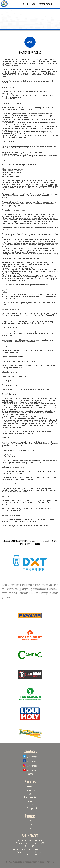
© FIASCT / (10, 862)
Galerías (30, 805)
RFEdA (30, 824)
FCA (30, 828)
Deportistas (30, 786)
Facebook (4, 289)
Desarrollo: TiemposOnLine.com (26, 862)
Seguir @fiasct (30, 757)
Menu (30, 42)
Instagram (5, 293)
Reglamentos (30, 790)
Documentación (30, 797)
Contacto (30, 774)
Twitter (4, 291)
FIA (30, 821)
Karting (30, 801)
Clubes (30, 794)
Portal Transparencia (30, 808)
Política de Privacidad (47, 862)
